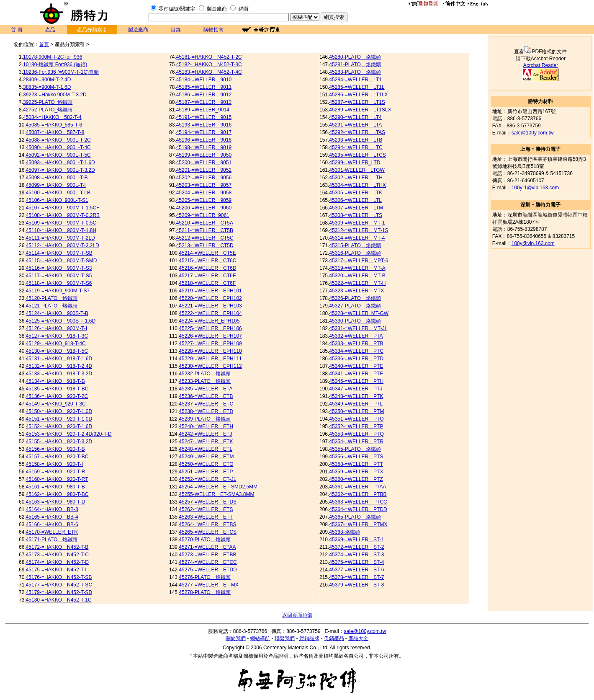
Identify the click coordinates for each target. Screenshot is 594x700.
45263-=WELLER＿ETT (206, 517)
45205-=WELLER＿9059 (204, 200)
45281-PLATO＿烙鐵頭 (355, 65)
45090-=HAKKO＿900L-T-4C (58, 147)
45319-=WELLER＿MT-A (357, 268)
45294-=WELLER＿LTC (356, 147)
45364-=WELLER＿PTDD (358, 509)
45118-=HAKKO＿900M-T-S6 (59, 283)
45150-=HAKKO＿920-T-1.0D (59, 411)
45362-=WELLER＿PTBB (358, 494)
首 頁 (17, 30)
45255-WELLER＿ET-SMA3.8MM (216, 494)
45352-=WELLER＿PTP (356, 426)
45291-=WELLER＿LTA (355, 125)
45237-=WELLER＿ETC (206, 404)
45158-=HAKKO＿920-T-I (54, 464)
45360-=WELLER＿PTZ (356, 479)
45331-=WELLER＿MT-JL (358, 328)
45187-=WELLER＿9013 (204, 102)
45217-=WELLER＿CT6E (207, 276)
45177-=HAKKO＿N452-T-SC (59, 585)
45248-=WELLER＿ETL (206, 449)
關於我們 (236, 638)
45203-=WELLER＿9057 (204, 185)
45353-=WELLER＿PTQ (356, 434)
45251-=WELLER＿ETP (206, 472)
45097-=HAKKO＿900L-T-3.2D (60, 170)
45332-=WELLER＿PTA (356, 336)
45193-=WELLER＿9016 (204, 125)
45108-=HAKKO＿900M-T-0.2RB (63, 215)
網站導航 (260, 638)
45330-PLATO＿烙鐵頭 (355, 321)
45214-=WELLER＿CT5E (207, 253)
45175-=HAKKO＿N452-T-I (56, 570)
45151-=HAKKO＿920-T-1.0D (59, 419)
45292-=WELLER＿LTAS (357, 132)
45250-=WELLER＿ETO (206, 464)
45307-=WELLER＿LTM (356, 208)
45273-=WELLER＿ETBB (207, 555)
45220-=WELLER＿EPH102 (210, 298)
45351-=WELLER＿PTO (356, 419)
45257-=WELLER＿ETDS (208, 502)
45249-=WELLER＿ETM (206, 457)
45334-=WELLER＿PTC (356, 351)
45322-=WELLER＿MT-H (357, 283)
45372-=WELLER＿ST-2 (356, 547)
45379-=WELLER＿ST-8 (356, 585)
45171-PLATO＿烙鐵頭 (52, 540)
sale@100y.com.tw (533, 133)
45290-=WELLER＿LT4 (355, 117)
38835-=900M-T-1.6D (47, 87)
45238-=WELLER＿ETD (206, 411)
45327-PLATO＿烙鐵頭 (355, 306)
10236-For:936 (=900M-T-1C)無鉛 (61, 72)
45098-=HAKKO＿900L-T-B (57, 178)
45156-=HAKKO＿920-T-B (55, 449)
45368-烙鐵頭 (344, 532)
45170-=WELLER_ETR (52, 532)
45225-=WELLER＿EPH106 (210, 328)
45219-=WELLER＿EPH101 (210, 291)
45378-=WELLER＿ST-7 (356, 577)
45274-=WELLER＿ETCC (208, 562)
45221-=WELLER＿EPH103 (210, 306)
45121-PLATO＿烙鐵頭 (52, 306)
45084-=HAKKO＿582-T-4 (52, 117)
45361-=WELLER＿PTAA (357, 487)
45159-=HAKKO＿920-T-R (56, 472)
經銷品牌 (309, 638)
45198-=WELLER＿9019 (204, 147)
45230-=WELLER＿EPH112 (210, 366)
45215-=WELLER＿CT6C (207, 261)
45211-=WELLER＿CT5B (205, 230)
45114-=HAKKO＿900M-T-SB (59, 253)
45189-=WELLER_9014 (203, 110)
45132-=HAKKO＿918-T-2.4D (59, 366)
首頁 (44, 44)
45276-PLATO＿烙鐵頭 (205, 577)
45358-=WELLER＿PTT (356, 464)
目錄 (176, 30)
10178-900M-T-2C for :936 (53, 57)
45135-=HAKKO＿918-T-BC (57, 389)
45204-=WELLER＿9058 (204, 193)
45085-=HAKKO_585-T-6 (54, 125)
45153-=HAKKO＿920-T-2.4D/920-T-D (69, 434)
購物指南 (213, 30)
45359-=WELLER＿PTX (356, 472)
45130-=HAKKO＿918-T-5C (57, 351)
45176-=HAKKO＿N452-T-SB (59, 577)
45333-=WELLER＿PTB (356, 344)
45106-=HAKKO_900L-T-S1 (57, 200)
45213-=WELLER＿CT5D (205, 245)
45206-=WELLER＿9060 (204, 208)
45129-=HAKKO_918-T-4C (56, 344)
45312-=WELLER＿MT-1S (359, 230)
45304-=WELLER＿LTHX (357, 185)
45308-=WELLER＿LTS (356, 215)
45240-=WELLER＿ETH (206, 426)
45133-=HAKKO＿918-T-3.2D (59, 374)
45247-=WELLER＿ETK (206, 442)
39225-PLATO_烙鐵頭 (48, 102)
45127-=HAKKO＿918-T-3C (57, 336)
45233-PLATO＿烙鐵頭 (205, 381)
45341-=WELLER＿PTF (356, 374)
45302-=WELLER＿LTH (356, 178)
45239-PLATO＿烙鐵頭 (205, 419)
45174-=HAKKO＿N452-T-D (57, 562)
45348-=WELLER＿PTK (356, 396)
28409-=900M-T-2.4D (47, 80)
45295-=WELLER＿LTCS (357, 155)
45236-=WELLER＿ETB (206, 396)
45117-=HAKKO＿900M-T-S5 (59, 276)
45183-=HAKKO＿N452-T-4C (209, 72)
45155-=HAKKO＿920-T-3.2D (59, 442)
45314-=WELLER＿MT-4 (357, 238)
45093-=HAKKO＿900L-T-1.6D (60, 163)
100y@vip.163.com (533, 243)
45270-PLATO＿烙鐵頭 (205, 540)
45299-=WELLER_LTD (355, 163)
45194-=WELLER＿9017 (204, 132)
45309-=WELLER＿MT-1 (357, 223)
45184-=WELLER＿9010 (204, 80)
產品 (50, 30)
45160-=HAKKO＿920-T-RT (57, 479)
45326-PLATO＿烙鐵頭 (355, 298)
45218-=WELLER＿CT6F (207, 283)
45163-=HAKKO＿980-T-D (56, 502)
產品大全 (358, 638)
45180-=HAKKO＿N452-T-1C (59, 600)
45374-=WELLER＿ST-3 (356, 555)
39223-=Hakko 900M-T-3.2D (55, 95)
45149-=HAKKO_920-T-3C (56, 404)
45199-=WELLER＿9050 (204, 155)
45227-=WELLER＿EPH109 (210, 344)
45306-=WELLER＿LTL (355, 200)
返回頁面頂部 (297, 615)
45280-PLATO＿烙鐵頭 (355, 57)
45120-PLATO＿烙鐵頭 (52, 298)
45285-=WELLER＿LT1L (357, 87)
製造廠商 (217, 9)
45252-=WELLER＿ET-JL (207, 479)
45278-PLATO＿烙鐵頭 (205, 592)
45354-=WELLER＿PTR (356, 442)
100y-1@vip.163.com (535, 188)
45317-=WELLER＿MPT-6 (359, 261)
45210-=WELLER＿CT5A (205, 223)
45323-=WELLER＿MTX (356, 291)
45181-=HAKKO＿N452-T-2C (209, 57)
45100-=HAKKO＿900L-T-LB (58, 193)
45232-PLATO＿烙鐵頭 (205, 374)
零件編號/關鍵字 (177, 9)
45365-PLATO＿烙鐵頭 (355, 517)
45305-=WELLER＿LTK (356, 193)
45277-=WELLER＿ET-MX (208, 585)
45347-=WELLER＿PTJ (356, 389)
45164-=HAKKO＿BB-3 (52, 509)
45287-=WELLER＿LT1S (357, 102)
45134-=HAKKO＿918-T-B (55, 381)
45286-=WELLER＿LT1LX (358, 95)
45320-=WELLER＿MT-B (357, 276)
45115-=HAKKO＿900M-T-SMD (62, 261)
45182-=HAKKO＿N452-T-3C (209, 65)
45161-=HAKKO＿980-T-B (55, 487)
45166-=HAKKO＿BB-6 (52, 524)
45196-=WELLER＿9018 (204, 140)
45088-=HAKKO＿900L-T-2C (58, 140)
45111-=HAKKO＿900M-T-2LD (60, 238)
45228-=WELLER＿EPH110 (210, 351)
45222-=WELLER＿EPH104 (210, 313)
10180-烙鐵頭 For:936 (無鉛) (55, 65)
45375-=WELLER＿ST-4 (356, 562)
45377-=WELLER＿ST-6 (356, 570)
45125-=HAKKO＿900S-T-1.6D (61, 321)
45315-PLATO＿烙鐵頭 (355, 245)
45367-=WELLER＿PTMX (358, 524)
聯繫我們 (285, 638)
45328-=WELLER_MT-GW (359, 313)
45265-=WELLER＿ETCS (208, 532)
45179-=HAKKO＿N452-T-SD (59, 592)
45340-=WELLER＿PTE (356, 366)
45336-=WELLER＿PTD (356, 359)
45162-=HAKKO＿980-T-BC (57, 494)
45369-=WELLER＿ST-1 (356, 540)
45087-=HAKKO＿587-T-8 (55, 132)
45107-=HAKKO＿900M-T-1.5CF (63, 208)
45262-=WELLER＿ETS (206, 509)
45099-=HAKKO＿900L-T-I (56, 185)
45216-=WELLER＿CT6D (207, 268)
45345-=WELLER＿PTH (356, 381)
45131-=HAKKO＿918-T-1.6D (59, 359)
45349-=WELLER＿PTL (356, 404)
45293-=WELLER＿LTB (356, 140)
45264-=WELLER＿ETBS (207, 524)
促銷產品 (334, 638)
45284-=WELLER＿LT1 (355, 80)
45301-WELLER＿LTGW (357, 170)
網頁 (244, 9)
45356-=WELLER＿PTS (356, 457)
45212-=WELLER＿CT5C (205, 238)
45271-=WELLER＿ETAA (207, 547)
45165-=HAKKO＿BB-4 (52, 517)
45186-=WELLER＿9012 (204, 95)
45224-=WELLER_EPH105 (209, 321)
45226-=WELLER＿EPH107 (210, 336)
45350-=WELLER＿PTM (356, 411)
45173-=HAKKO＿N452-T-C (57, 555)
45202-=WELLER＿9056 (204, 178)
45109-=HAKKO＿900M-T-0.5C (61, 223)
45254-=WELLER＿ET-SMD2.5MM (218, 487)
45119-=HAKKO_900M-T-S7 (58, 291)
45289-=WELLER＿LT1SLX (360, 110)
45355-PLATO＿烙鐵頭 (355, 449)
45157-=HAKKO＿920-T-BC (57, 457)
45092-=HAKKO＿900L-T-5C (58, 155)
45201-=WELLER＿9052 (204, 170)
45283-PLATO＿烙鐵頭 (355, 72)
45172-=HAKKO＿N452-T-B (57, 547)
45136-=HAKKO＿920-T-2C (57, 396)
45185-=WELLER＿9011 (204, 87)
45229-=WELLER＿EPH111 (210, 359)
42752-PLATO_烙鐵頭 (48, 110)
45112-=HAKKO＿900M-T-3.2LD (63, 245)
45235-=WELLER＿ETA (206, 389)
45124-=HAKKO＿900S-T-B (57, 313)
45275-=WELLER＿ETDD (208, 570)
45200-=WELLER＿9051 (204, 163)
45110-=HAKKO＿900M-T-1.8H (61, 230)
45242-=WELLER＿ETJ (205, 434)
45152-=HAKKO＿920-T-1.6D (59, 426)
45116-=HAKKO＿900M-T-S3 (59, 268)
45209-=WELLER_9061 (203, 215)
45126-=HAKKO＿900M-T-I (57, 328)
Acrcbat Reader (541, 65)
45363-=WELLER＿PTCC (358, 502)
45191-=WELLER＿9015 (204, 117)
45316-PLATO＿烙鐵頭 (355, 253)
